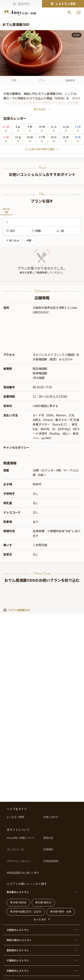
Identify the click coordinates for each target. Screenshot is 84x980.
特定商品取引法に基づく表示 (23, 873)
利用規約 (48, 849)
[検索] (70, 12)
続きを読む (42, 109)
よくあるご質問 (15, 817)
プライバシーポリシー (19, 861)
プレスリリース (15, 849)
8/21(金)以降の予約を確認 (42, 149)
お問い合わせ (51, 817)
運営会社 (48, 838)
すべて (6, 211)
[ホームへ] (20, 12)
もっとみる (40, 919)
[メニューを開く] (79, 12)
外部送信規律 (51, 861)
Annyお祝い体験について (21, 838)
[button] (42, 256)
